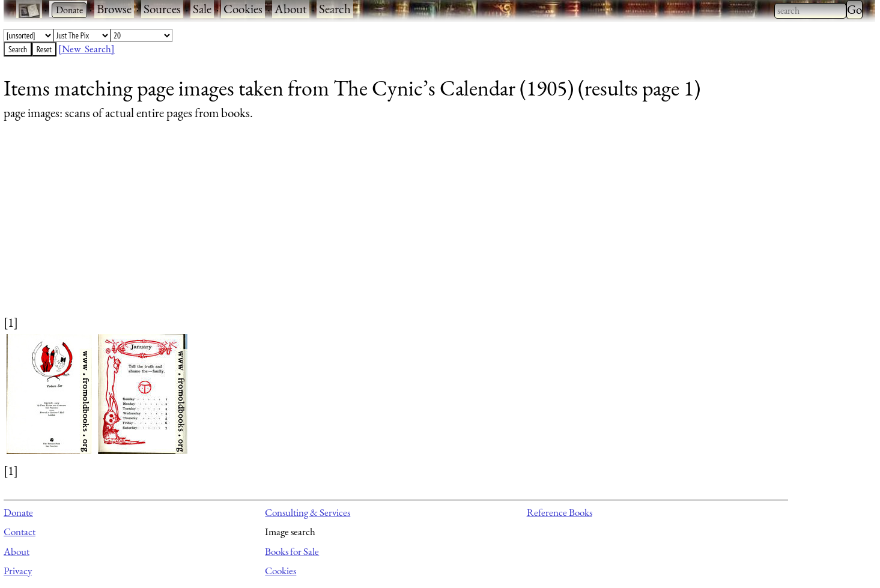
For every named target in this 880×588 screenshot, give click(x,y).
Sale (202, 9)
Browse (114, 9)
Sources (162, 9)
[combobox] (810, 11)
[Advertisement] (364, 229)
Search (335, 9)
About (291, 9)
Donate (18, 512)
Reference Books (560, 512)
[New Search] (86, 49)
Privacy (18, 571)
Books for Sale (292, 551)
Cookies (243, 9)
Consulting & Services (308, 512)
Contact (20, 532)
